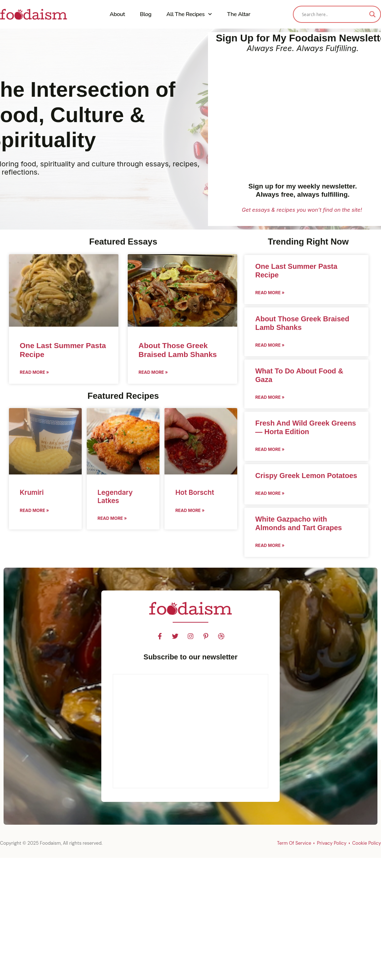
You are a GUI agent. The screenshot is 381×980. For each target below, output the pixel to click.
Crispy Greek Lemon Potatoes (306, 476)
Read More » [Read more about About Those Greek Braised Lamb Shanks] (153, 372)
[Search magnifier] (372, 14)
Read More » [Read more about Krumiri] (34, 510)
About (117, 14)
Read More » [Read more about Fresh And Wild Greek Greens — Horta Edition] (270, 449)
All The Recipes (189, 14)
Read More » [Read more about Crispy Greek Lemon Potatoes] (270, 493)
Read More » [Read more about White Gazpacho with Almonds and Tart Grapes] (270, 545)
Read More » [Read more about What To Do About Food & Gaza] (270, 397)
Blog (146, 14)
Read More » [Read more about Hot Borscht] (190, 510)
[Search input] (334, 14)
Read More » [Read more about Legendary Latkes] (112, 518)
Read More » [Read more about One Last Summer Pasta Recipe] (34, 372)
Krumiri (32, 492)
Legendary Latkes (115, 496)
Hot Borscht (195, 492)
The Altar (239, 14)
